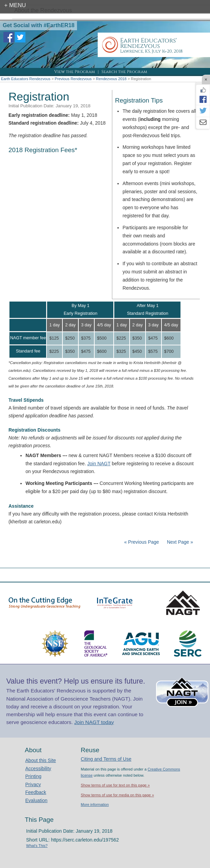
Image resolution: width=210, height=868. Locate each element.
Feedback (36, 792)
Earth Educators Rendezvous (26, 79)
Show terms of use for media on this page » (117, 795)
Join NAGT (99, 464)
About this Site (41, 760)
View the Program (75, 72)
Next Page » (179, 542)
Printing (33, 776)
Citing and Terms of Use (106, 759)
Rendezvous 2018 (111, 79)
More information (95, 804)
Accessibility (38, 768)
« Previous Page (142, 542)
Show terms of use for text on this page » (115, 785)
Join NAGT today (94, 722)
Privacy (33, 784)
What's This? (37, 846)
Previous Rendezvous (73, 79)
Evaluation (36, 800)
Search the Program (124, 72)
